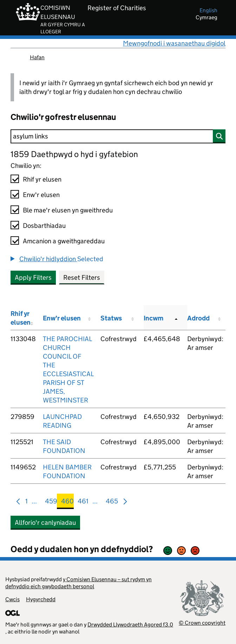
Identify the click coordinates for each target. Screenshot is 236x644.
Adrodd (198, 318)
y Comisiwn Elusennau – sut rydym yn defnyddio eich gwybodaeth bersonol (78, 583)
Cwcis (12, 599)
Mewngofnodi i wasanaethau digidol (174, 43)
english (208, 10)
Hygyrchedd (41, 599)
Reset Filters (82, 277)
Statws (111, 318)
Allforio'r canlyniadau (45, 523)
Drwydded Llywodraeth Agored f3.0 (130, 625)
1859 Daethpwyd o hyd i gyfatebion (74, 154)
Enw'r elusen (41, 195)
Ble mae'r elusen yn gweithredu (68, 210)
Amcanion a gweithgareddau (64, 241)
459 (51, 503)
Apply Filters (33, 277)
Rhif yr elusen (42, 179)
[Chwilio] (118, 136)
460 (67, 503)
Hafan (37, 57)
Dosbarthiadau (44, 226)
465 (112, 503)
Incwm (153, 318)
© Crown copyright (202, 623)
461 (83, 503)
